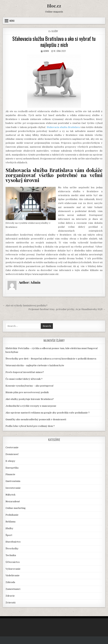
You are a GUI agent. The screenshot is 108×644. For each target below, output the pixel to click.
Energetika (12, 468)
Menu (12, 21)
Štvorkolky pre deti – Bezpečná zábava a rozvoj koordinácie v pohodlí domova (51, 359)
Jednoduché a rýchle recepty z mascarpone (31, 406)
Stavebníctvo (13, 542)
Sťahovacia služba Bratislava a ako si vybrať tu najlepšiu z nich (54, 42)
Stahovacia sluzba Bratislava (63, 127)
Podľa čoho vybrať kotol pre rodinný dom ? (30, 426)
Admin (46, 51)
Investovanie (13, 488)
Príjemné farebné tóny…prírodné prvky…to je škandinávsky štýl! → (67, 309)
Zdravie (10, 596)
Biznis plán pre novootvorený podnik (27, 392)
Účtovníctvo (13, 562)
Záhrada (10, 582)
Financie (10, 474)
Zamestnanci (13, 589)
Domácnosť (12, 454)
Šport (9, 535)
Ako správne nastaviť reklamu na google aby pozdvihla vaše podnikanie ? (48, 413)
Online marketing (16, 508)
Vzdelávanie (13, 575)
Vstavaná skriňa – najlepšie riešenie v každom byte (35, 365)
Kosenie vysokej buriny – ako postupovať (29, 386)
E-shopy (10, 461)
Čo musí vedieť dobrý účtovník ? (24, 379)
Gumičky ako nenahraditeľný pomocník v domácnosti (36, 419)
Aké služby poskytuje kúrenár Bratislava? (30, 399)
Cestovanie (12, 447)
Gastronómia (13, 481)
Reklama (10, 522)
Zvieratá (10, 603)
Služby (55, 31)
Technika (11, 555)
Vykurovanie (13, 569)
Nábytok (10, 495)
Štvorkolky (12, 549)
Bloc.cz (54, 6)
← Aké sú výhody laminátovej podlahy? (25, 306)
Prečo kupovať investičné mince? (25, 372)
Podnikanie (12, 515)
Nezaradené (13, 501)
